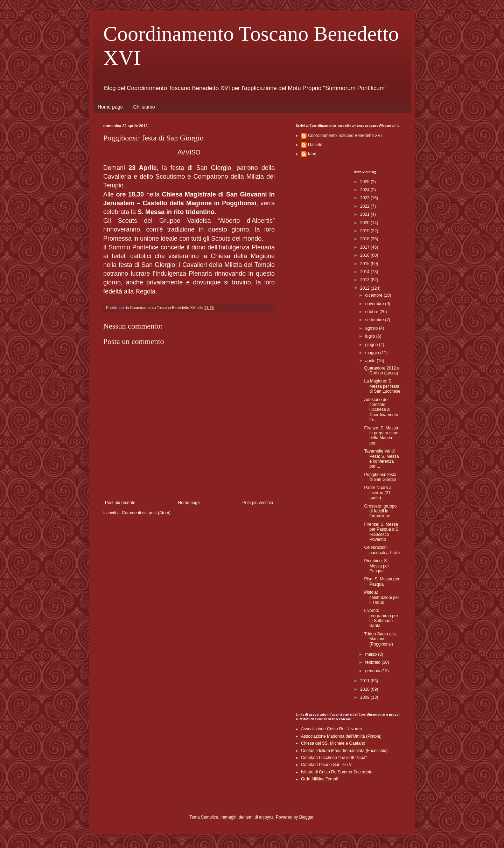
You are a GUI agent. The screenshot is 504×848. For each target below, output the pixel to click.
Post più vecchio (258, 503)
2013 (365, 280)
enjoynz (266, 817)
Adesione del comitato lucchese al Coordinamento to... (381, 410)
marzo (372, 654)
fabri (312, 154)
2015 (365, 264)
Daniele (315, 145)
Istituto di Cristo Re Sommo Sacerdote (337, 772)
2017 (365, 247)
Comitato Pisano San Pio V (326, 765)
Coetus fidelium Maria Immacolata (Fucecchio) (344, 751)
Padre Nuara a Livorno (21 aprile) (378, 493)
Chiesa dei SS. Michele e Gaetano (333, 743)
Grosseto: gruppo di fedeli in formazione (380, 511)
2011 (365, 681)
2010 (365, 689)
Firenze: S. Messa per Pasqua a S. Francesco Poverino (382, 532)
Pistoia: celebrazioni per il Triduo (381, 597)
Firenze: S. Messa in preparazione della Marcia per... (381, 436)
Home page (110, 107)
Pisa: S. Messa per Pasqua (382, 581)
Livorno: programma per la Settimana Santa (381, 618)
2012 (365, 288)
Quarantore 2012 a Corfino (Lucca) (382, 371)
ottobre (372, 312)
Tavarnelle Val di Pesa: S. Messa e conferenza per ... (381, 459)
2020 (365, 223)
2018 (365, 239)
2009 (365, 697)
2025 (365, 182)
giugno (372, 345)
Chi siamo (144, 107)
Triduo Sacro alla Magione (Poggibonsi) (380, 639)
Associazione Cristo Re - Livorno (331, 729)
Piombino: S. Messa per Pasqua (376, 566)
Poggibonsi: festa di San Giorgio (380, 477)
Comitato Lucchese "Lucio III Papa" (334, 758)
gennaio (373, 671)
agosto (372, 328)
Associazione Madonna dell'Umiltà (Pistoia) (341, 736)
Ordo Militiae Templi (319, 779)
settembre (375, 320)
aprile (371, 361)
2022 (365, 206)
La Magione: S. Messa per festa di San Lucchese (382, 386)
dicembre (374, 295)
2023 (365, 198)
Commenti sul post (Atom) (146, 513)
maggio (373, 353)
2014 (365, 272)
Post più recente (120, 503)
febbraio (373, 662)
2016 (365, 255)
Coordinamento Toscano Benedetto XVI (345, 136)
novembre (375, 304)
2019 (365, 231)
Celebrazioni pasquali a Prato (382, 550)
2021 (365, 214)
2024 (365, 190)
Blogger (306, 817)
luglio (370, 336)
